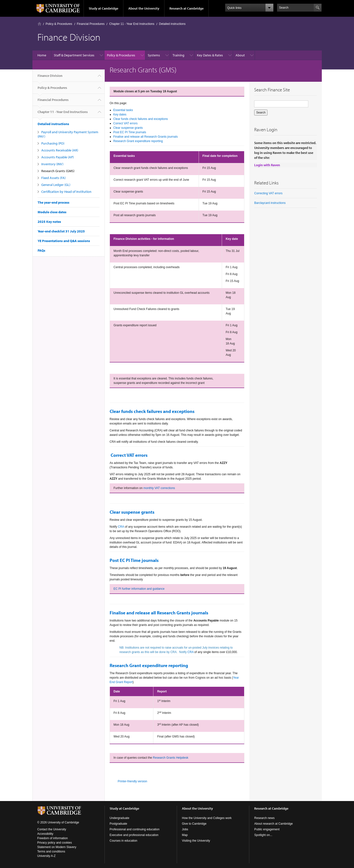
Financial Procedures (91, 24)
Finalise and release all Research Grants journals (146, 137)
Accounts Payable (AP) (58, 157)
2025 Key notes (49, 222)
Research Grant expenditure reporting (138, 141)
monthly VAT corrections (159, 488)
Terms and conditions (51, 852)
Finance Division (50, 78)
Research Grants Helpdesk (171, 758)
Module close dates (52, 212)
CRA (121, 527)
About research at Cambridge (273, 824)
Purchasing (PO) (53, 143)
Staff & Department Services (74, 55)
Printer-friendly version (133, 781)
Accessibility (45, 834)
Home (39, 24)
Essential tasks (123, 110)
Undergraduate (119, 818)
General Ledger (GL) (56, 185)
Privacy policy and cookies (55, 843)
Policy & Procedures (59, 24)
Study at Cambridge (103, 8)
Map (185, 835)
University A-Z (47, 856)
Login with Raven (267, 165)
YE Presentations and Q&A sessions (64, 241)
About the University (144, 8)
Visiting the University (196, 841)
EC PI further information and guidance (139, 589)
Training (178, 55)
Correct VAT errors (125, 123)
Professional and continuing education (135, 829)
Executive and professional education (134, 835)
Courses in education (124, 841)
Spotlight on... (263, 835)
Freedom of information (53, 838)
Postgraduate (118, 824)
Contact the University (52, 829)
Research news (264, 818)
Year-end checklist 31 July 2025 (61, 231)
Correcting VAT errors (268, 193)
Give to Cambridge (194, 824)
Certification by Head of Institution (66, 192)
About (240, 55)
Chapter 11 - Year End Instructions (132, 24)
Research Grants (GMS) (58, 171)
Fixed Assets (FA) (53, 178)
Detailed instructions (172, 24)
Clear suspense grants (128, 128)
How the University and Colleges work (207, 818)
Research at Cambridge (186, 8)
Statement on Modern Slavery (57, 847)
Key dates (120, 115)
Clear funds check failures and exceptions (141, 119)
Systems (154, 55)
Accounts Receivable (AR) (60, 150)
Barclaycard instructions (270, 203)
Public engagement (267, 829)
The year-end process (53, 202)
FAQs (41, 250)
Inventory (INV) (52, 164)
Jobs (185, 829)
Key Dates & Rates (210, 55)
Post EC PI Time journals (130, 132)
